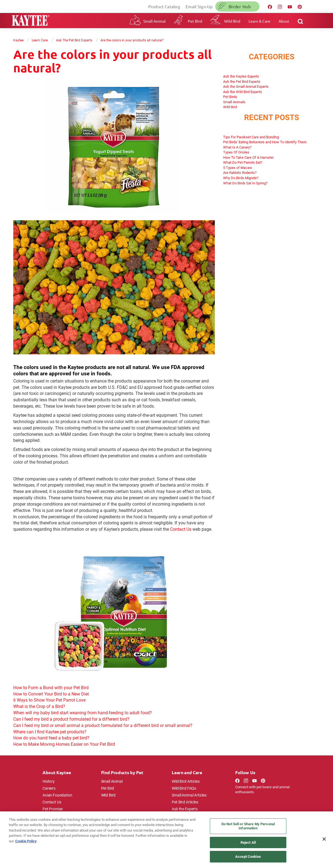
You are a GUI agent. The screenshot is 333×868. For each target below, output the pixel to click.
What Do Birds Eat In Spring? (245, 183)
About (284, 21)
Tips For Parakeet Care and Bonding (251, 137)
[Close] (324, 839)
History (49, 781)
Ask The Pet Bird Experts (74, 40)
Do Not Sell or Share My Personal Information (248, 826)
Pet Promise (53, 809)
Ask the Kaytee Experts (241, 76)
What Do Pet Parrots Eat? (243, 162)
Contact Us (181, 529)
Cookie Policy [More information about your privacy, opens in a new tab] (26, 841)
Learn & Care (259, 21)
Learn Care (40, 40)
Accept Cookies (248, 856)
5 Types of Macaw (238, 168)
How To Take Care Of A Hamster (248, 157)
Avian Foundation (57, 795)
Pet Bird (195, 21)
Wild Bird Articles (186, 781)
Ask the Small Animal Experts (246, 86)
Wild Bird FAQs (184, 788)
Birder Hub (240, 6)
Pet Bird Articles (185, 802)
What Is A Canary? (237, 147)
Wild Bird (232, 21)
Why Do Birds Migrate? (241, 178)
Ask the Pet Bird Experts (242, 81)
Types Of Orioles (236, 152)
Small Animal (154, 21)
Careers (49, 788)
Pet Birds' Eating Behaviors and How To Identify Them (265, 142)
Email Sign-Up (199, 6)
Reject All (248, 842)
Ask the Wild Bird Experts (243, 92)
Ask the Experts (185, 809)
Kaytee (18, 40)
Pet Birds (230, 97)
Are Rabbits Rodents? (240, 172)
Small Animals (234, 102)
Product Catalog (164, 6)
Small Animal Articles (189, 795)
